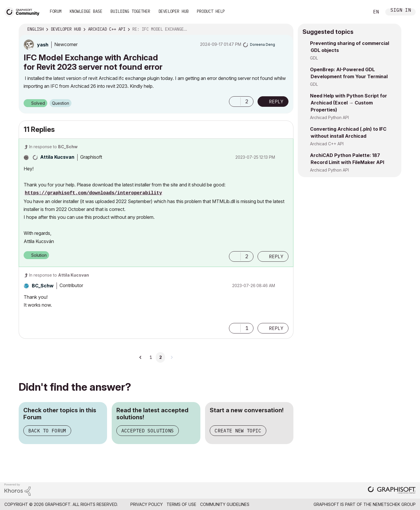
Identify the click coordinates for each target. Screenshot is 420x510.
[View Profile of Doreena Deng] (262, 44)
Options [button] (285, 29)
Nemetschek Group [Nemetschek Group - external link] (394, 504)
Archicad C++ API (327, 144)
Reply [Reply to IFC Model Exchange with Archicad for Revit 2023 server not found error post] (276, 102)
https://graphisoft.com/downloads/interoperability (93, 193)
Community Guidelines (225, 504)
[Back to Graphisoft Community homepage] (24, 11)
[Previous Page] (141, 357)
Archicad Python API (329, 117)
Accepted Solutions (148, 431)
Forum (56, 11)
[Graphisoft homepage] (392, 491)
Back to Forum (47, 431)
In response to (53, 147)
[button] (235, 102)
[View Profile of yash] (43, 45)
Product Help (211, 11)
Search (358, 12)
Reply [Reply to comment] (276, 256)
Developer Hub (174, 11)
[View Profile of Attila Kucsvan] (57, 157)
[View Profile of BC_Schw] (43, 286)
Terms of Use (181, 504)
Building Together (130, 11)
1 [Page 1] (151, 357)
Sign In (401, 11)
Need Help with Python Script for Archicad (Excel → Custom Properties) (349, 103)
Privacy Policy (147, 504)
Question (61, 103)
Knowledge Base (86, 11)
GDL (314, 58)
